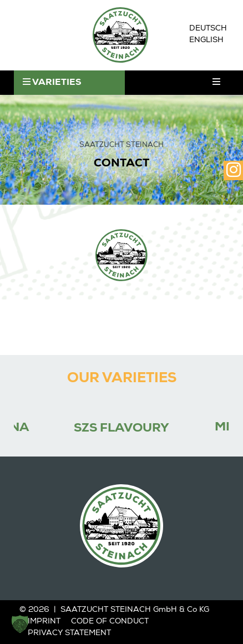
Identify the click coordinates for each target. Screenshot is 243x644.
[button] (20, 624)
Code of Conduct (110, 622)
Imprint (44, 622)
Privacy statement (69, 633)
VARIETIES (52, 82)
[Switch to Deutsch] (208, 29)
